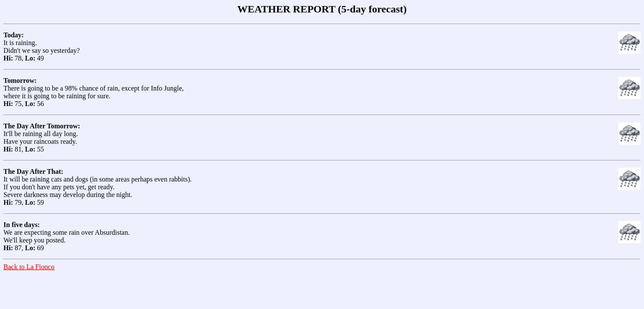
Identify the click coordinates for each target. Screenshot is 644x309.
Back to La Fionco (29, 267)
